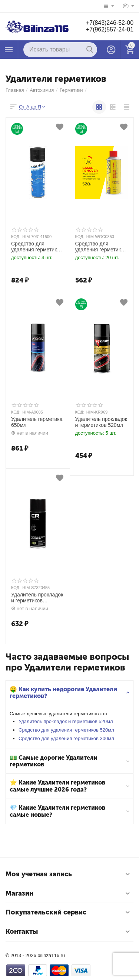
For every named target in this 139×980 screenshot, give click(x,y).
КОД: (16, 237)
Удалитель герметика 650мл (37, 422)
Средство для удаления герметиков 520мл (66, 730)
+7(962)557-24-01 (110, 29)
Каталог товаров (9, 50)
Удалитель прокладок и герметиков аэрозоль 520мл (37, 598)
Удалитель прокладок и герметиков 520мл (66, 721)
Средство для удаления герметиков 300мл (66, 738)
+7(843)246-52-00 (110, 23)
